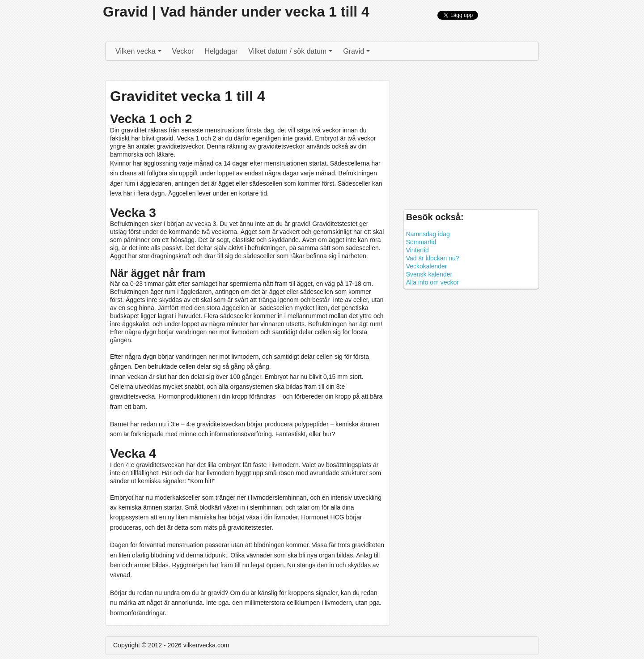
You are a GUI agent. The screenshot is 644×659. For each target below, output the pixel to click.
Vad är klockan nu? (433, 258)
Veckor (183, 51)
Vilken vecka (140, 53)
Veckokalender (427, 266)
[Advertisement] (471, 137)
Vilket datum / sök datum (291, 53)
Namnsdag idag (428, 234)
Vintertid (417, 250)
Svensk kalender (429, 274)
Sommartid (421, 242)
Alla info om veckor (432, 282)
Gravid (358, 53)
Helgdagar (221, 51)
